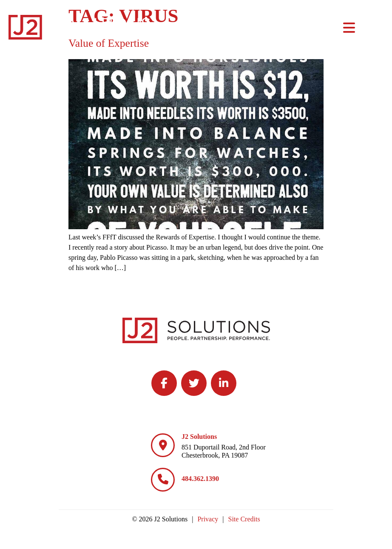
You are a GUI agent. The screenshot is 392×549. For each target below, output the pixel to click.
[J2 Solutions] (163, 445)
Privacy (208, 519)
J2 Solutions (199, 437)
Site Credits (244, 519)
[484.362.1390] (163, 480)
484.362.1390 (200, 479)
